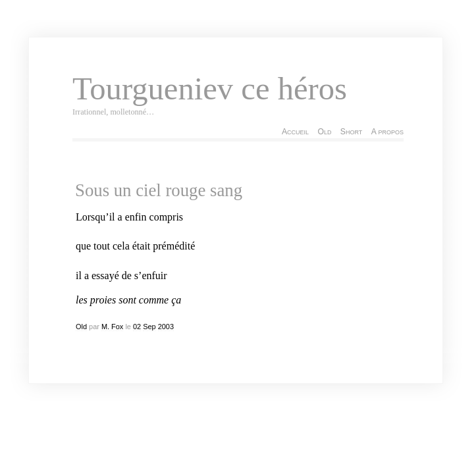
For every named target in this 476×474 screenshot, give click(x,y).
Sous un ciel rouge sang (159, 190)
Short (351, 132)
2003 (166, 327)
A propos (387, 132)
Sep (149, 327)
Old (324, 132)
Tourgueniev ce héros (210, 89)
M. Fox (112, 327)
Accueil (295, 132)
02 (137, 327)
